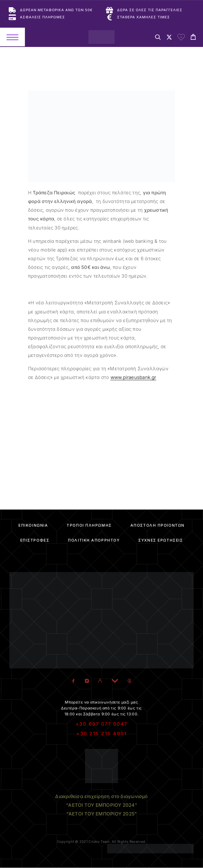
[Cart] (193, 38)
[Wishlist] (181, 38)
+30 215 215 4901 (101, 734)
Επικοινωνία (33, 525)
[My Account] (169, 38)
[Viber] (100, 681)
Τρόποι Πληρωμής (89, 525)
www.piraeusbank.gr (133, 377)
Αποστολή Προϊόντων (158, 525)
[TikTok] (130, 681)
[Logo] (101, 37)
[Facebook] (74, 681)
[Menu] (12, 37)
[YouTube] (115, 681)
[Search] (158, 38)
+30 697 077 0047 (102, 724)
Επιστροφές (35, 540)
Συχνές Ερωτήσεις (161, 540)
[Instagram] (87, 681)
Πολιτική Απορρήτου (94, 540)
